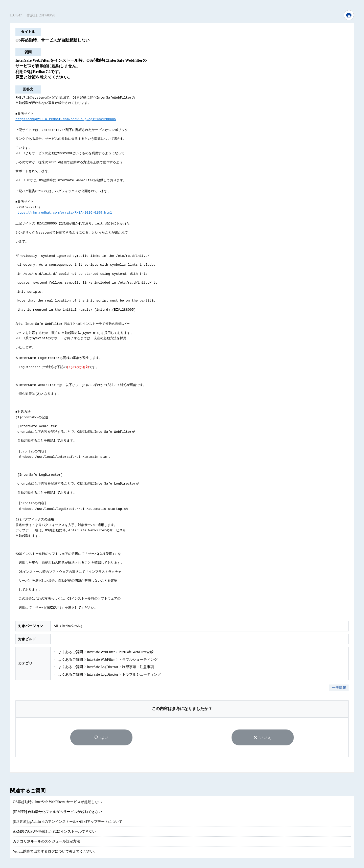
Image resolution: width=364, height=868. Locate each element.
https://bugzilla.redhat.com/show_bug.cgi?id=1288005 (66, 119)
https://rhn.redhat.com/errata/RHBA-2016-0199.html (64, 211)
